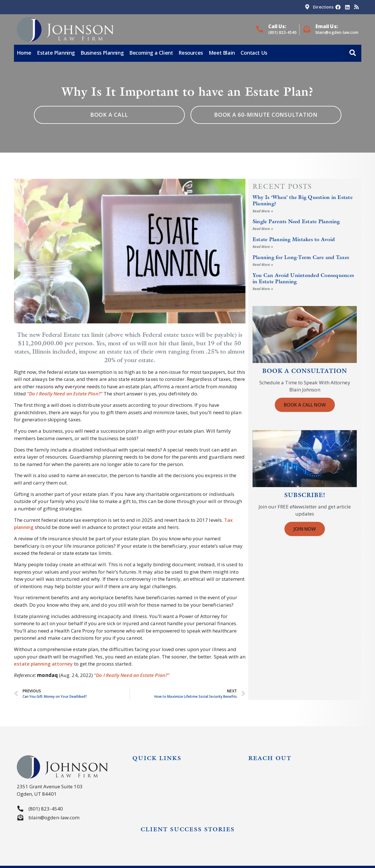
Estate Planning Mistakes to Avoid (294, 239)
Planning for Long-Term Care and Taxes (301, 257)
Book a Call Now (305, 405)
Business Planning (102, 53)
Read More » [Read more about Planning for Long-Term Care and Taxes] (263, 265)
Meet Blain (222, 53)
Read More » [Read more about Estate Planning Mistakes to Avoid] (263, 247)
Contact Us (254, 53)
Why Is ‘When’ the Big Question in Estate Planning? (303, 200)
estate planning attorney (43, 664)
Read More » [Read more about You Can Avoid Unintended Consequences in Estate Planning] (263, 289)
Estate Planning (56, 53)
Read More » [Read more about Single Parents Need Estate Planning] (263, 229)
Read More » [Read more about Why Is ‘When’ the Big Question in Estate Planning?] (263, 211)
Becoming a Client (151, 53)
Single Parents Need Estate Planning (296, 221)
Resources (191, 53)
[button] (353, 53)
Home (24, 53)
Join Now (305, 529)
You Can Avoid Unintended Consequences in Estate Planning (303, 278)
